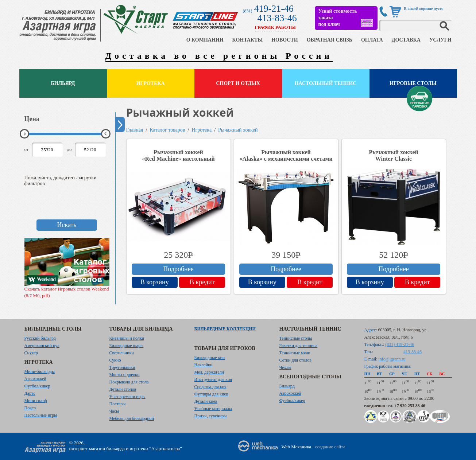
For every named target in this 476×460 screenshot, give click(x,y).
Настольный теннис (326, 83)
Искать (67, 225)
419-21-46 (274, 9)
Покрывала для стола (129, 382)
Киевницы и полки (127, 338)
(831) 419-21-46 (400, 344)
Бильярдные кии (210, 358)
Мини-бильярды (40, 371)
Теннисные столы (296, 338)
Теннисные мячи (295, 353)
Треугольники (122, 367)
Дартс (30, 393)
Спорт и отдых (238, 83)
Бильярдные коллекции (225, 329)
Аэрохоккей (35, 379)
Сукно (115, 360)
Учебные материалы (213, 409)
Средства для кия (210, 387)
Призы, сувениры (211, 416)
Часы (114, 411)
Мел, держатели (209, 372)
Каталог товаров (167, 130)
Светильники (122, 353)
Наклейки (204, 365)
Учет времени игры (127, 397)
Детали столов (123, 389)
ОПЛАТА (372, 40)
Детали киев (206, 401)
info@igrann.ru (392, 359)
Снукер (31, 353)
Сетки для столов (296, 360)
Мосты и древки (125, 375)
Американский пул (42, 346)
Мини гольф (36, 401)
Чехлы (285, 367)
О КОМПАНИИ (205, 40)
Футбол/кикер (37, 386)
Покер (30, 408)
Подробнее (178, 269)
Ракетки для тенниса (299, 346)
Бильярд (63, 83)
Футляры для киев (211, 394)
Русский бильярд (40, 338)
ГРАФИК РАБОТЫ (275, 27)
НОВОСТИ (285, 40)
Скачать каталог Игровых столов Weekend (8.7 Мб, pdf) (67, 268)
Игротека (150, 83)
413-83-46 (277, 18)
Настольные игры (41, 415)
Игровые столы (413, 83)
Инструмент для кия (213, 379)
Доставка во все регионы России (219, 56)
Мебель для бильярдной (132, 418)
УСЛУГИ (440, 40)
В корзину (155, 282)
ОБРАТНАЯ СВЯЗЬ (330, 40)
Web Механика (297, 447)
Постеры (118, 404)
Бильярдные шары (127, 346)
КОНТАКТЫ (248, 40)
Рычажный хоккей (238, 130)
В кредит (202, 282)
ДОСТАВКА (406, 40)
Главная (135, 130)
